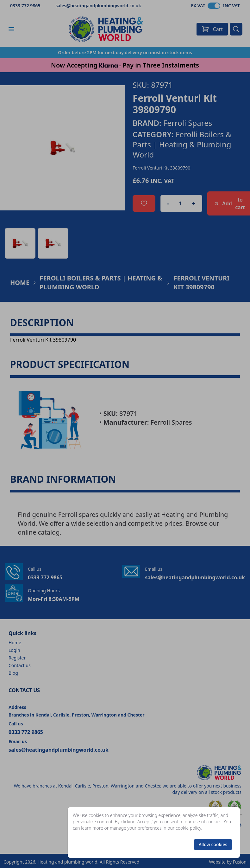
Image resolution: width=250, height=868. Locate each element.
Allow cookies (213, 844)
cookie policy (188, 828)
